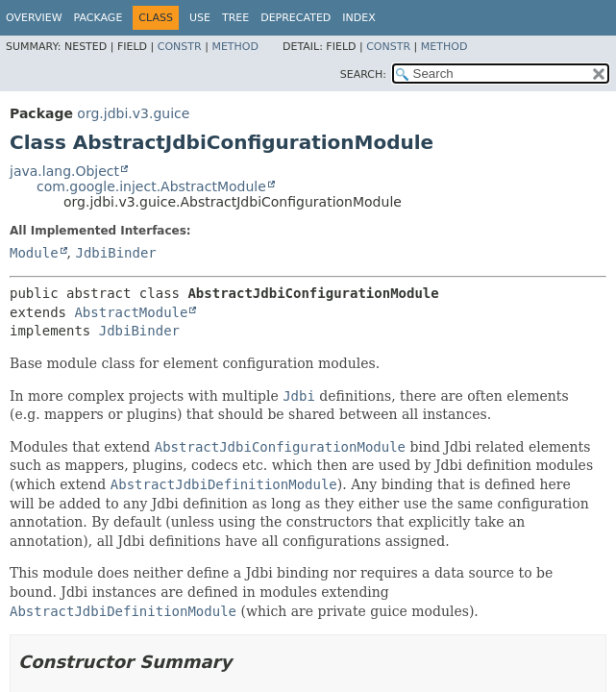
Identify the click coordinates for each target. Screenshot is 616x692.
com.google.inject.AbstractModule (151, 186)
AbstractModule (131, 312)
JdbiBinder (115, 253)
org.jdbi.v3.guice (133, 113)
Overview (34, 18)
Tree (235, 18)
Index (358, 18)
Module (34, 253)
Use (200, 18)
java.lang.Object (64, 171)
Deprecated (296, 18)
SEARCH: (363, 74)
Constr (180, 47)
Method (235, 47)
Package (99, 18)
